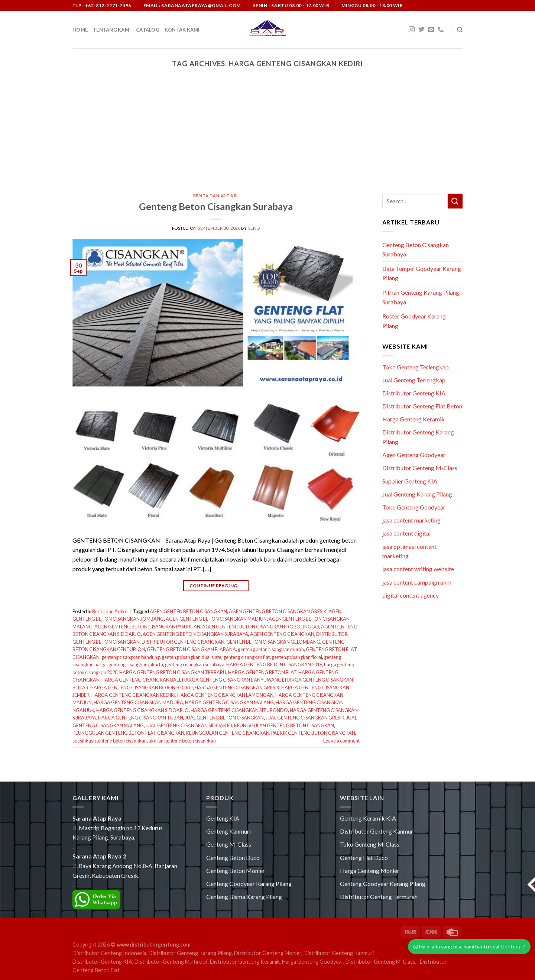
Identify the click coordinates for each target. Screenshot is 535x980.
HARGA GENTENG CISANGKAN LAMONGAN (225, 695)
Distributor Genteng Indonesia (109, 953)
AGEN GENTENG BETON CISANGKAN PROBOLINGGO (261, 627)
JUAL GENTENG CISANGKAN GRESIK (305, 718)
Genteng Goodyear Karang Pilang (249, 884)
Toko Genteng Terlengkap (416, 367)
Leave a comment (341, 741)
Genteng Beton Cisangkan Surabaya (216, 206)
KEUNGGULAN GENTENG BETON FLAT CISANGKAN (128, 733)
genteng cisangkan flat (247, 657)
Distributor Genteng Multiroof (171, 962)
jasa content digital (406, 533)
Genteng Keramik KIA (368, 818)
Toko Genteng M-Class (370, 844)
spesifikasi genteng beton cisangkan (110, 741)
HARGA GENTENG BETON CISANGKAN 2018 (274, 664)
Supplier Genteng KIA (410, 481)
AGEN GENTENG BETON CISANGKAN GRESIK (278, 611)
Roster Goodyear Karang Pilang (414, 321)
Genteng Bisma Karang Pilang (244, 897)
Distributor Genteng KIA (414, 393)
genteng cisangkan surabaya (195, 664)
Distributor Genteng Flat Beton (422, 406)
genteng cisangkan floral (297, 657)
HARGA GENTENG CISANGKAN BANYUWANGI (233, 680)
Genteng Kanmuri (228, 831)
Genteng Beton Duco (233, 858)
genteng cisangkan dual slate (192, 657)
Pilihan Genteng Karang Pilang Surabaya (421, 297)
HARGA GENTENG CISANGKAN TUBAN (141, 718)
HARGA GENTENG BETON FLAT (262, 672)
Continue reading (216, 586)
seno (254, 228)
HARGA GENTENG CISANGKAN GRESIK (237, 688)
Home (80, 30)
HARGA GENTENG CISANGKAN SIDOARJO (142, 710)
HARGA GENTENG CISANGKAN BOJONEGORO (142, 688)
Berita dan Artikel (216, 196)
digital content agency (411, 595)
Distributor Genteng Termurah (379, 897)
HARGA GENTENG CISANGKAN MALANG (229, 702)
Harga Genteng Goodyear (313, 962)
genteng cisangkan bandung (131, 657)
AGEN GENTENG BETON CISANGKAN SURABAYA (195, 634)
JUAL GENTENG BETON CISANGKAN (224, 718)
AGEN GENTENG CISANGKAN (282, 634)
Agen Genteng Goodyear (414, 455)
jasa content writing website (418, 569)
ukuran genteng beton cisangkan (182, 741)
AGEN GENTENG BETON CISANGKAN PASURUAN (147, 627)
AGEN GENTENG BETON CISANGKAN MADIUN (216, 619)
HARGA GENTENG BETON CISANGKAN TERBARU (173, 672)
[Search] (460, 30)
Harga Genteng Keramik (414, 419)
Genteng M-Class (229, 844)
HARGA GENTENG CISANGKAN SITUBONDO (239, 710)
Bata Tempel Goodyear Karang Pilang (422, 273)
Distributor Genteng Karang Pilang (190, 953)
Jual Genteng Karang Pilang (417, 494)
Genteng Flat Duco (364, 858)
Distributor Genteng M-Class (420, 468)
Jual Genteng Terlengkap (414, 380)
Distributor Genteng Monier (268, 953)
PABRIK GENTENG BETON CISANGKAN (313, 733)
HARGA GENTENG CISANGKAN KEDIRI (133, 695)
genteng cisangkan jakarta (136, 664)
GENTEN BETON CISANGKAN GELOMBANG (273, 642)
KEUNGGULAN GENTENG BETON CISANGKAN (284, 725)
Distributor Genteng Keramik (245, 962)
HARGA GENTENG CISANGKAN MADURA (138, 702)
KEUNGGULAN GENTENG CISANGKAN (228, 733)
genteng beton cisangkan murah (271, 649)
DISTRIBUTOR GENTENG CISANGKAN (183, 642)
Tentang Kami (112, 30)
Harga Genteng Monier (370, 871)
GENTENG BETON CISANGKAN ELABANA (191, 649)
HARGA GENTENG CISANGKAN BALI (141, 680)
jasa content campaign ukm (417, 582)
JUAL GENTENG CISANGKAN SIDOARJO (189, 725)
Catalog (148, 30)
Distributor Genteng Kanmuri (377, 831)
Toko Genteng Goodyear (414, 507)
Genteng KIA (223, 818)
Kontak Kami (182, 30)
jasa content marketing (411, 520)
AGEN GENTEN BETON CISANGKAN (188, 611)
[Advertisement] (267, 138)
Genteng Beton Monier (236, 871)
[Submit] (455, 201)
